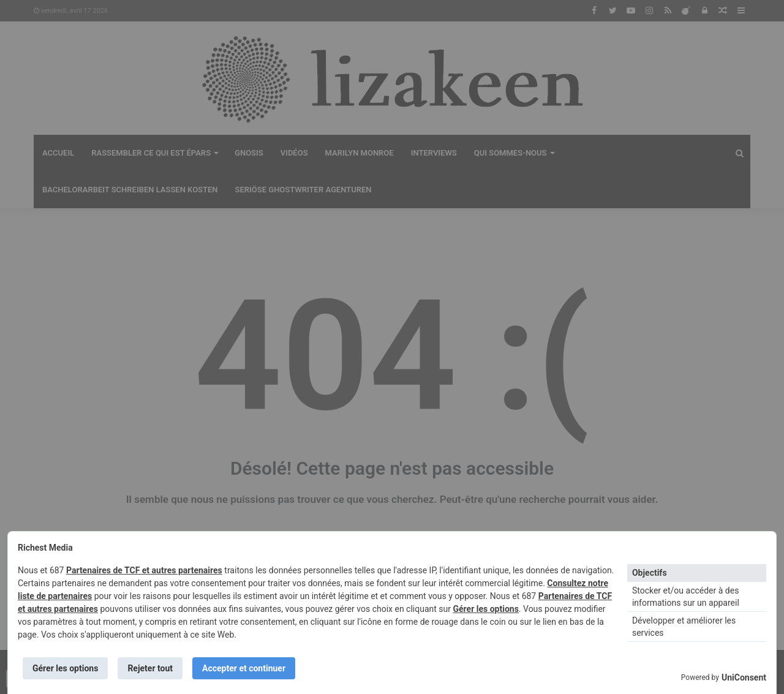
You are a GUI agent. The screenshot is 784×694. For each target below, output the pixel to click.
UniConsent (744, 677)
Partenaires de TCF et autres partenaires (144, 570)
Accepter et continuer (244, 668)
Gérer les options (485, 609)
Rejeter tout (150, 668)
